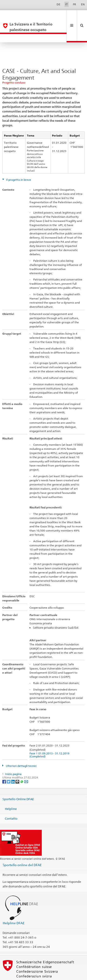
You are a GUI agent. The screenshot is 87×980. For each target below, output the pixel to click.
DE (58, 4)
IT (66, 4)
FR (74, 4)
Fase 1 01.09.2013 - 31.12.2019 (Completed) (50, 738)
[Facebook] (5, 765)
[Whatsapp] (22, 765)
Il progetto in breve (18, 163)
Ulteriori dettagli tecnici (21, 749)
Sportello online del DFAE (22, 848)
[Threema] (18, 765)
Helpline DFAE (14, 906)
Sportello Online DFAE (18, 782)
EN (83, 4)
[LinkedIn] (13, 765)
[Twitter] (9, 765)
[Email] (26, 765)
